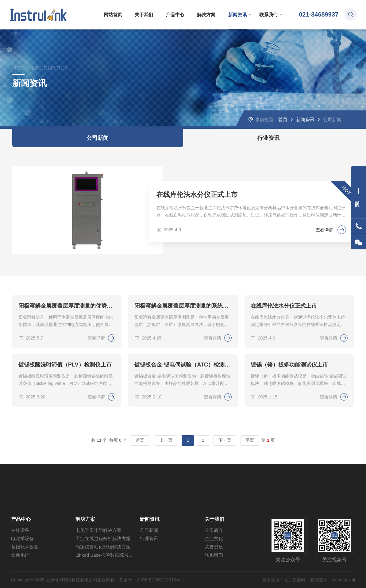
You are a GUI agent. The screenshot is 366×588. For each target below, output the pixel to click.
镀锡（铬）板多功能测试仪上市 (289, 407)
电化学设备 (23, 558)
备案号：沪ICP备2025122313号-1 (152, 585)
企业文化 (214, 558)
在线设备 (20, 550)
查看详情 (331, 230)
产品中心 (175, 15)
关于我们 (144, 15)
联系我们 (268, 15)
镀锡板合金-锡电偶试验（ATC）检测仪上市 (183, 407)
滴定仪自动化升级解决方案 (103, 566)
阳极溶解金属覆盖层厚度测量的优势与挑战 (67, 348)
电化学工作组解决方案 (98, 550)
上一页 (166, 443)
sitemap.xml (344, 585)
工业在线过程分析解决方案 (103, 558)
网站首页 (113, 15)
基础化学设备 (25, 566)
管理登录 (319, 585)
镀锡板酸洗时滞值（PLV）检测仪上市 (65, 407)
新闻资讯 (237, 15)
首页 (283, 119)
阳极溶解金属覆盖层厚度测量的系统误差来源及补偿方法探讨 (183, 348)
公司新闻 (98, 138)
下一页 (225, 443)
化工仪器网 (295, 585)
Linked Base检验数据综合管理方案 (108, 574)
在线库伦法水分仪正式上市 (197, 195)
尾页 (250, 443)
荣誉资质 (214, 566)
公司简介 (214, 550)
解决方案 (206, 15)
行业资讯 (268, 138)
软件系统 (20, 574)
